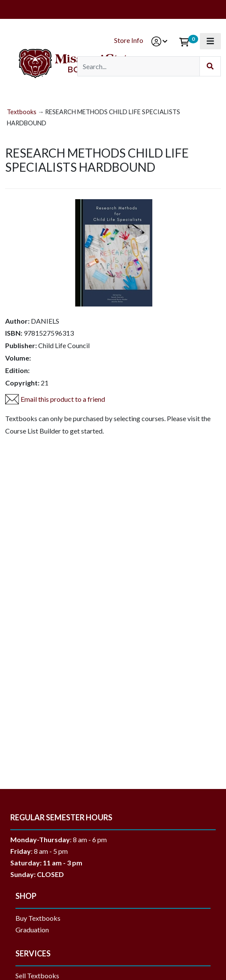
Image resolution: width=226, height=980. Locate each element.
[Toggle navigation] (210, 41)
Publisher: (21, 345)
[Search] (139, 66)
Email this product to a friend (63, 399)
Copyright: (22, 383)
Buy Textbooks (38, 918)
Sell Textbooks (37, 975)
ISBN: (14, 333)
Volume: (18, 358)
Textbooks (22, 112)
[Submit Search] (210, 66)
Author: (17, 321)
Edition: (17, 370)
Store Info (129, 40)
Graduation (35, 930)
